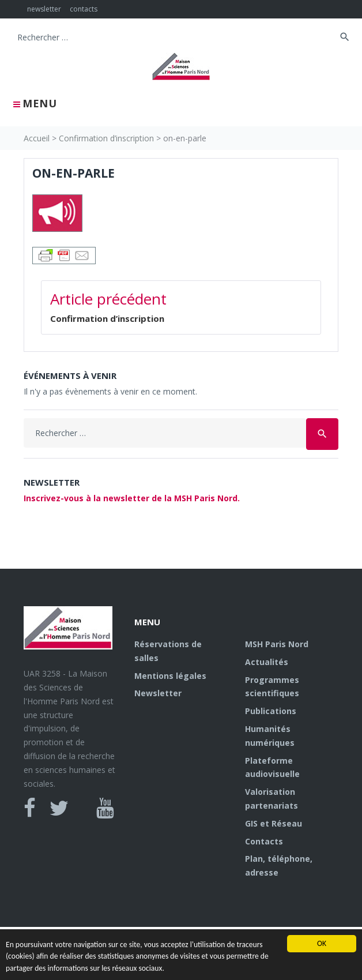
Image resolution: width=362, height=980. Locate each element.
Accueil (37, 138)
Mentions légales (170, 676)
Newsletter (158, 693)
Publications (271, 711)
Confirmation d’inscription (106, 138)
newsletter (44, 9)
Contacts (264, 841)
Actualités (267, 662)
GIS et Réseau (274, 823)
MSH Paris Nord (277, 644)
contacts (84, 9)
